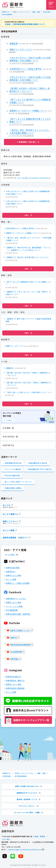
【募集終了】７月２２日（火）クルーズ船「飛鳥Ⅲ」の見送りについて (28, 293)
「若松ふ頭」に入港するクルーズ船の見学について (27, 392)
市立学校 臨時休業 (12, 476)
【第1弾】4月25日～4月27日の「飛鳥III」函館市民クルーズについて (29, 384)
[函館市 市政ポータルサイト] (13, 5)
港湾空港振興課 (7, 14)
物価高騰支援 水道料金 (38, 463)
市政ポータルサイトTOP (21, 12)
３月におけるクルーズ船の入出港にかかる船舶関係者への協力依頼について (30, 78)
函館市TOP (6, 12)
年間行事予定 (8, 445)
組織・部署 (36, 12)
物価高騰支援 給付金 (13, 463)
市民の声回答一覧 (10, 437)
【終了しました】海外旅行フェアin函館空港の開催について (30, 101)
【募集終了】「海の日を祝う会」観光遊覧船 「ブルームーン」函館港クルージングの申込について (28, 249)
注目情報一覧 (8, 428)
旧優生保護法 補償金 (13, 488)
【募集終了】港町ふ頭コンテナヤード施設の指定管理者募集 (28, 320)
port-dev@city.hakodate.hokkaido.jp (34, 178)
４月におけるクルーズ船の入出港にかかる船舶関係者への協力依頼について (30, 59)
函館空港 (14, 43)
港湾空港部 (47, 12)
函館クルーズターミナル (21, 49)
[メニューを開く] (51, 5)
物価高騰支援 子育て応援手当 (40, 469)
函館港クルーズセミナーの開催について (28, 111)
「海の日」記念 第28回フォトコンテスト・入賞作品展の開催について (30, 131)
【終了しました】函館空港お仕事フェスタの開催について (30, 120)
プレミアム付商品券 (13, 469)
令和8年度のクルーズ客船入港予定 (25, 69)
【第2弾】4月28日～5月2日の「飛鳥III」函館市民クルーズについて (30, 90)
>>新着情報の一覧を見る (26, 142)
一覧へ (28, 215)
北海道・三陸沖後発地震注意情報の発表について (25, 24)
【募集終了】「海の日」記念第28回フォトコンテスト (27, 257)
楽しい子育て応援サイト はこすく (19, 482)
